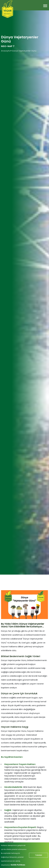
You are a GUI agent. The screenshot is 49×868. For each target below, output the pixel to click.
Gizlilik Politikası (18, 865)
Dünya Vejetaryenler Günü (24, 51)
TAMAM (38, 855)
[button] (45, 5)
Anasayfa (6, 51)
